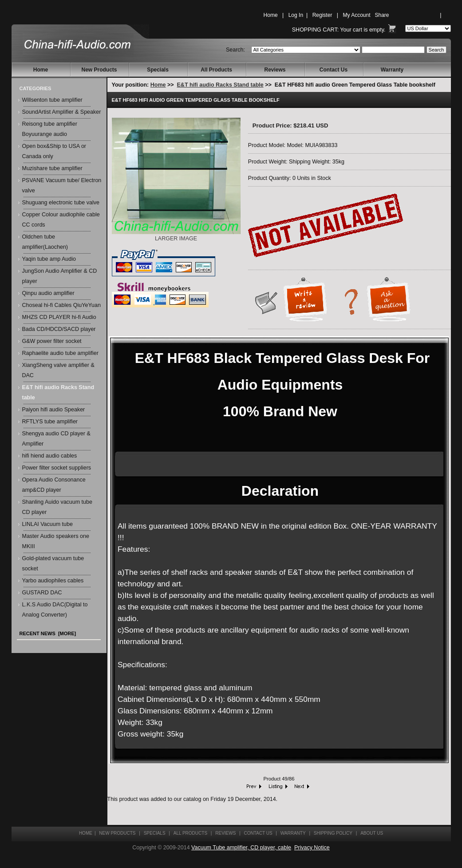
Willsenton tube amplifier (52, 100)
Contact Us (334, 70)
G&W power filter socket (52, 341)
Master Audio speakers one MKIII (56, 541)
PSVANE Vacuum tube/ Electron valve (62, 185)
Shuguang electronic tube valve (61, 203)
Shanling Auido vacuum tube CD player (57, 507)
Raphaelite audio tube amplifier (60, 353)
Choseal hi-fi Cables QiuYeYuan (61, 305)
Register (322, 15)
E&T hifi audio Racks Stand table (220, 85)
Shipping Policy (333, 833)
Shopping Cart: (315, 30)
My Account (356, 15)
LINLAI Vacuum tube (47, 524)
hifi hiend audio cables (50, 456)
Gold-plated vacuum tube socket (53, 563)
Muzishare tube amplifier (52, 168)
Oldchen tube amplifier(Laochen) (45, 242)
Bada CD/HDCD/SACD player (59, 329)
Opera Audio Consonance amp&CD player (54, 485)
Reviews (275, 70)
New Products (99, 70)
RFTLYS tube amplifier (50, 422)
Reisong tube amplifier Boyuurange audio (50, 129)
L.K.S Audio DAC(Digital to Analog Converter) (55, 610)
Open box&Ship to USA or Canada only (54, 151)
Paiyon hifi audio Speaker (54, 410)
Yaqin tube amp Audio (49, 259)
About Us (372, 833)
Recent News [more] (48, 633)
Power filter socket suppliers (57, 468)
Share (382, 15)
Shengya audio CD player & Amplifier (56, 439)
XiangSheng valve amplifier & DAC (58, 370)
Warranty (392, 70)
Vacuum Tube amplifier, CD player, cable (241, 848)
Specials (158, 70)
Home (271, 15)
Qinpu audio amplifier (48, 293)
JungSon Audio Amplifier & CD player (60, 276)
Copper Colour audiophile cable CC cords (61, 220)
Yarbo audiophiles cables (53, 581)
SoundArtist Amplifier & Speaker (62, 112)
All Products (216, 70)
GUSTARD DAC (42, 593)
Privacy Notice (312, 848)
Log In (296, 15)
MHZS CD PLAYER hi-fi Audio (59, 317)
